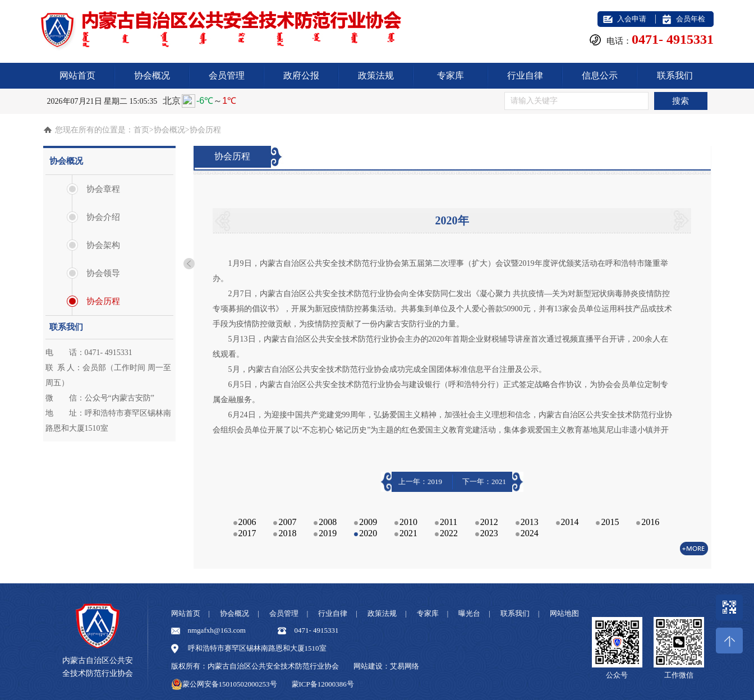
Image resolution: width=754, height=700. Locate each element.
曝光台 (469, 613)
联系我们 (675, 75)
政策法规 (376, 75)
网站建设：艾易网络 (386, 666)
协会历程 (103, 301)
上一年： (420, 482)
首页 (141, 130)
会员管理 (227, 75)
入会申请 (632, 19)
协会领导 (103, 273)
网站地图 (564, 613)
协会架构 (103, 245)
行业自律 (525, 75)
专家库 (450, 75)
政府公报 (301, 75)
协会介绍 (103, 217)
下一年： (484, 482)
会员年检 (691, 19)
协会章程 (103, 189)
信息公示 (600, 75)
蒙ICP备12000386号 (323, 684)
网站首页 (77, 75)
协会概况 (152, 75)
